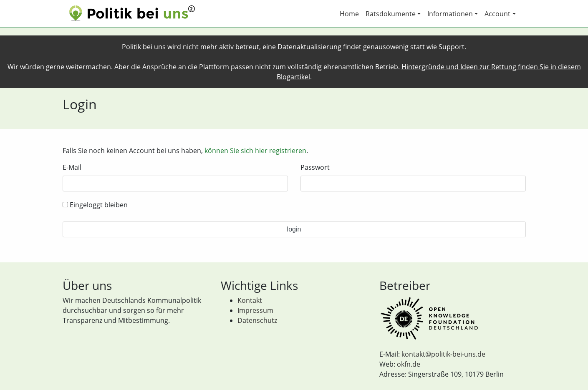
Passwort (315, 167)
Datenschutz (257, 320)
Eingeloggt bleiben (95, 205)
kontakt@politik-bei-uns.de (443, 354)
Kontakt (250, 300)
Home (349, 14)
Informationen (450, 14)
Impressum (255, 310)
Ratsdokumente (391, 14)
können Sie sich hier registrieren (255, 151)
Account (497, 14)
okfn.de (409, 364)
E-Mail (72, 167)
